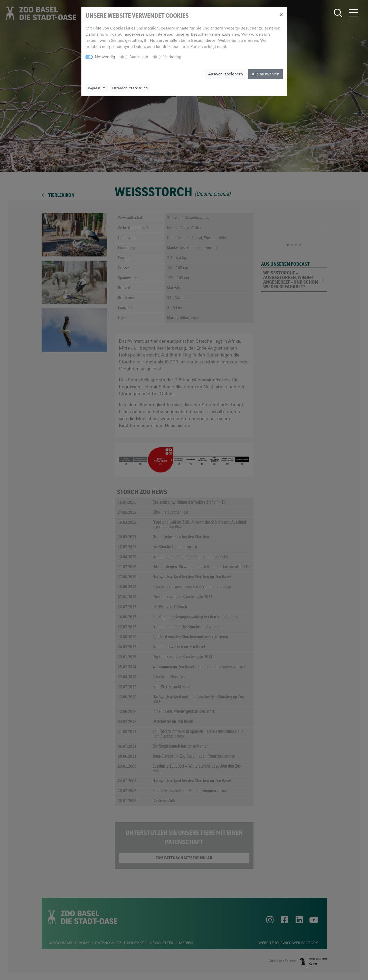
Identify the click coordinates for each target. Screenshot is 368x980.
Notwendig (105, 57)
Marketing (172, 57)
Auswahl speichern (225, 74)
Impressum (97, 88)
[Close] (281, 14)
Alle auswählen (266, 74)
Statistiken (139, 57)
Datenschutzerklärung (130, 88)
